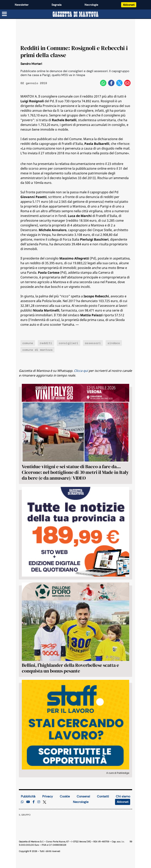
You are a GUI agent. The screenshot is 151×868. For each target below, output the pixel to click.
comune (28, 343)
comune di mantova (37, 350)
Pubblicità (28, 796)
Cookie (65, 796)
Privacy (48, 796)
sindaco (114, 343)
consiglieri (69, 343)
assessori (93, 343)
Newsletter (22, 5)
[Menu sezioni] (5, 14)
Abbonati (129, 5)
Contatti (103, 796)
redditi (46, 343)
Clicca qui (81, 371)
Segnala (57, 5)
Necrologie (91, 5)
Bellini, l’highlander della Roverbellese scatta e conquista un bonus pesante (70, 668)
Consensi (83, 796)
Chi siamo (123, 796)
